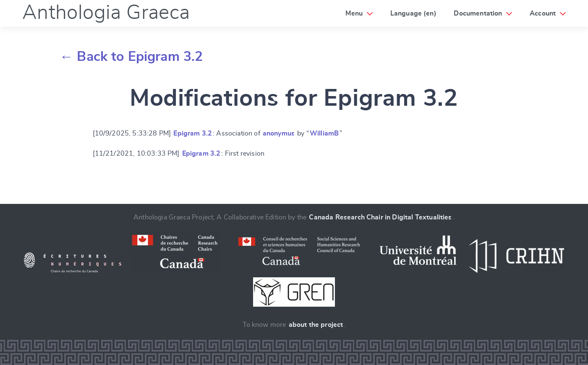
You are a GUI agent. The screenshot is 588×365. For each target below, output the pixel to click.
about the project (316, 325)
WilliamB (324, 133)
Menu (354, 13)
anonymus (279, 133)
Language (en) (413, 13)
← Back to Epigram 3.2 (131, 57)
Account (543, 13)
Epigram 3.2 (193, 133)
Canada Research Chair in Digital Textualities (380, 217)
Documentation (478, 13)
